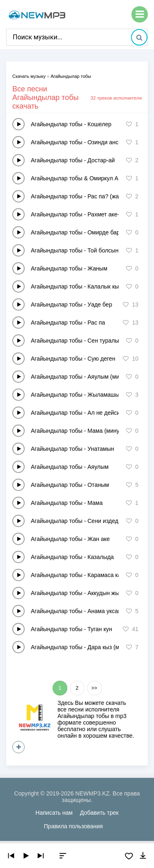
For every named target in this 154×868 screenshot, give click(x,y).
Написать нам (54, 813)
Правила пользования (74, 826)
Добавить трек (99, 813)
